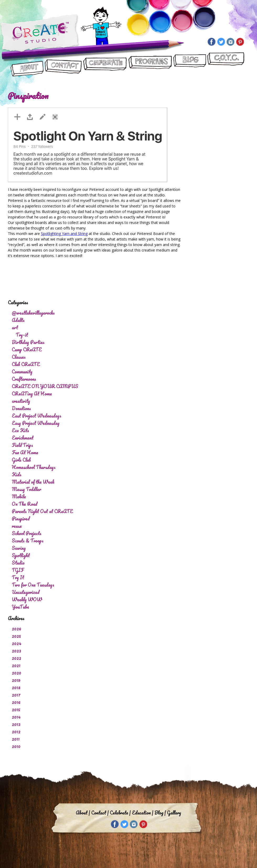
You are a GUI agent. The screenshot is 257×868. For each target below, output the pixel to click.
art (15, 327)
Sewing (19, 548)
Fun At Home (25, 452)
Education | (143, 813)
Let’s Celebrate (105, 65)
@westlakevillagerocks (33, 313)
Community (22, 372)
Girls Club (21, 460)
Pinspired (21, 519)
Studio (18, 563)
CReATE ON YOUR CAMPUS (226, 65)
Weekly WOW (27, 599)
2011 (16, 739)
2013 (16, 724)
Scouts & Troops (28, 541)
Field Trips (22, 445)
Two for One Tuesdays (33, 585)
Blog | (160, 813)
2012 (16, 731)
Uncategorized (26, 592)
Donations (21, 408)
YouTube (20, 607)
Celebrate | (120, 813)
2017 (16, 695)
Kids (17, 474)
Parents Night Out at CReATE (42, 511)
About (27, 65)
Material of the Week (33, 482)
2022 (17, 658)
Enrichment (23, 438)
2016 (16, 702)
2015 (16, 709)
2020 (17, 673)
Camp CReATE (27, 349)
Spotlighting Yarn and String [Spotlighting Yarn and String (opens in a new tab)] (64, 234)
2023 (17, 651)
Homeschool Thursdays (34, 467)
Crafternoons (24, 379)
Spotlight (21, 555)
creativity (21, 401)
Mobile (19, 496)
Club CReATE (26, 364)
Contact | (100, 813)
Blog (189, 65)
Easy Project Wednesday (36, 423)
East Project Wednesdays (37, 416)
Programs (150, 65)
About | (83, 813)
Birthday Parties (28, 342)
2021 (16, 665)
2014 (16, 717)
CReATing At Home (32, 394)
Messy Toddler (26, 489)
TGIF (18, 570)
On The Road (25, 504)
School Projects (27, 533)
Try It (18, 577)
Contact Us (63, 65)
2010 (16, 746)
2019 (16, 680)
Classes (19, 357)
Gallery (174, 813)
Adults (18, 320)
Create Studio (40, 34)
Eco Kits (20, 430)
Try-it (22, 335)
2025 (17, 636)
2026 (17, 629)
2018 (16, 687)
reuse (17, 526)
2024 (17, 643)
